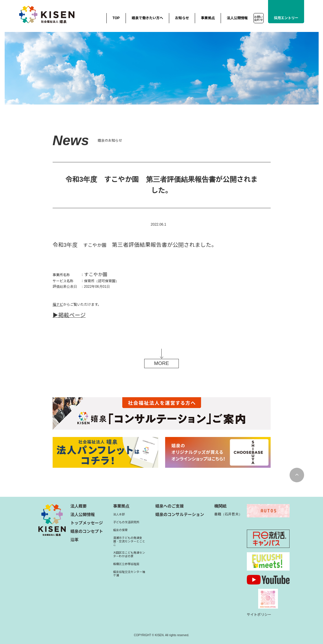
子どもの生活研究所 (126, 522)
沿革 (74, 540)
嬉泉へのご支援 (169, 506)
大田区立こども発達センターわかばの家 (129, 554)
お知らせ (182, 18)
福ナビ (58, 305)
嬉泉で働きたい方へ (147, 18)
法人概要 (78, 506)
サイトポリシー (259, 615)
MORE (161, 363)
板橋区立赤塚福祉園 (126, 564)
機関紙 (220, 506)
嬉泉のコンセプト (87, 531)
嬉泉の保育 (120, 530)
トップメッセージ (87, 523)
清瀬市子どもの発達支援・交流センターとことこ (129, 541)
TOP (116, 18)
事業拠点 (208, 18)
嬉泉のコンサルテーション (180, 515)
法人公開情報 (237, 18)
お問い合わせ (258, 18)
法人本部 (119, 514)
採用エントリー (286, 18)
